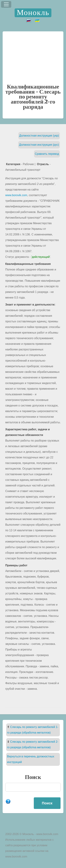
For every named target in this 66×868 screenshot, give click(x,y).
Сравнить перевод (47, 154)
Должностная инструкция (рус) (39, 145)
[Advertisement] (33, 57)
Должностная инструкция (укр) (39, 136)
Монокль (33, 13)
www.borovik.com (16, 195)
